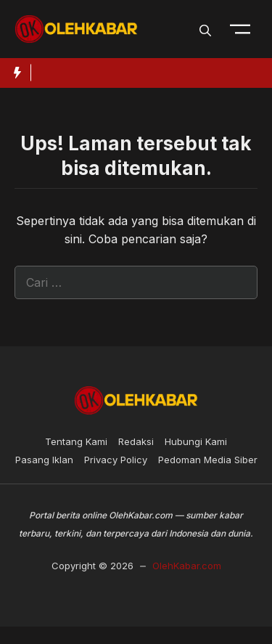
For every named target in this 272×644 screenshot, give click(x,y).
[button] (205, 29)
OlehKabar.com (187, 566)
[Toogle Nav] (240, 29)
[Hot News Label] (16, 73)
